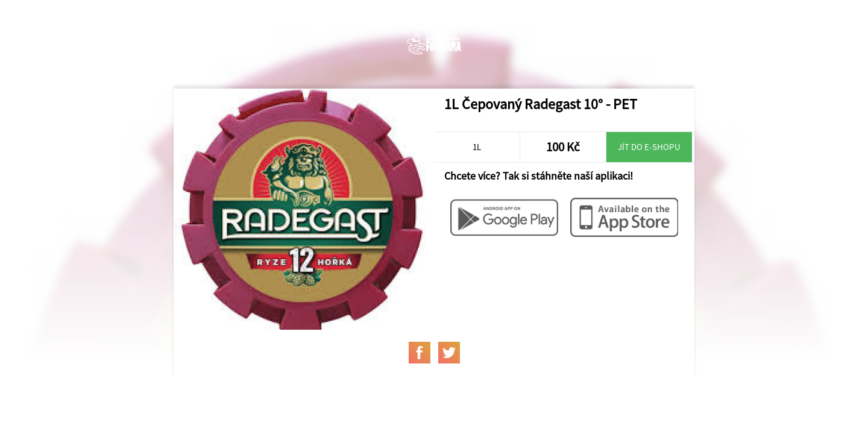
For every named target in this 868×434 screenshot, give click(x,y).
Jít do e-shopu (649, 147)
